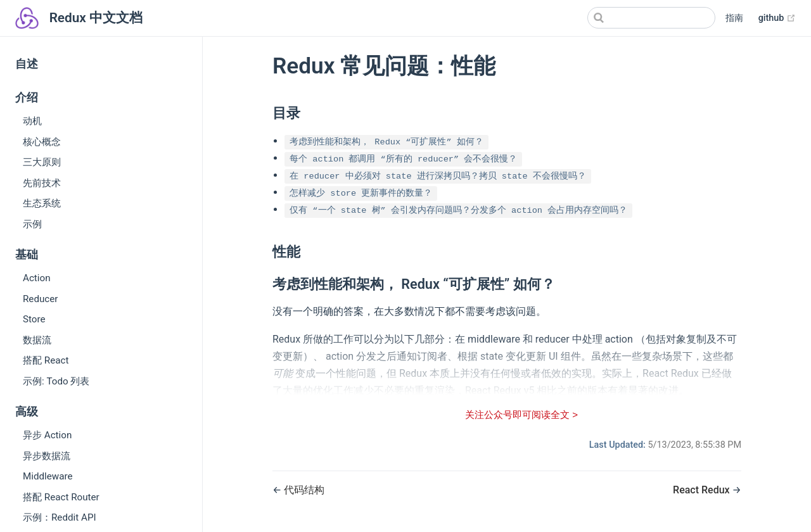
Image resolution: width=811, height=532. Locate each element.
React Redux (703, 490)
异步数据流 (47, 456)
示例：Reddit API (60, 517)
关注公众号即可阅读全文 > (521, 415)
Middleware (48, 476)
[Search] (651, 18)
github (777, 18)
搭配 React (46, 360)
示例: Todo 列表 (56, 381)
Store (34, 319)
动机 (32, 121)
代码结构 (304, 490)
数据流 (37, 340)
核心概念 (42, 142)
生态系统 (42, 203)
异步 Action (47, 435)
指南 (734, 18)
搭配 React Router (61, 497)
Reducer (41, 299)
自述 (27, 64)
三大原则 (42, 162)
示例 (32, 224)
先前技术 (42, 183)
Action (37, 278)
